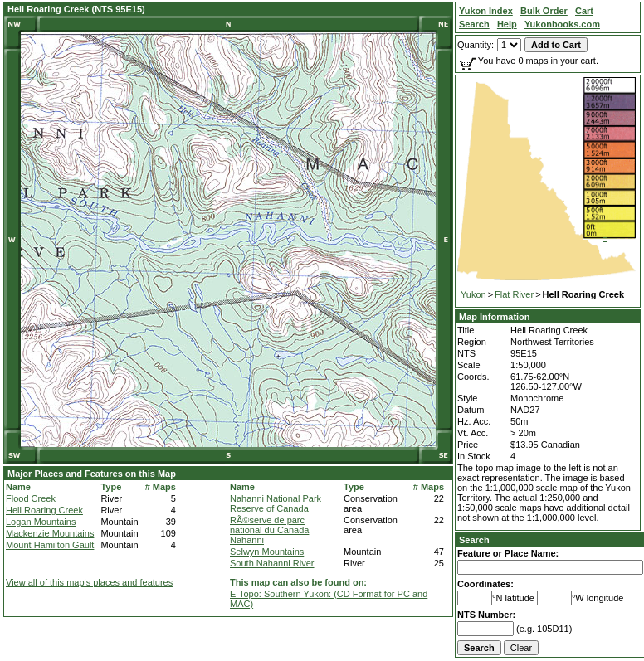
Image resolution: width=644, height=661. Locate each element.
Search (474, 540)
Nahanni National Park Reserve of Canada (276, 503)
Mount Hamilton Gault (50, 545)
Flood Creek (31, 498)
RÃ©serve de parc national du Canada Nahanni (269, 530)
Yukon (473, 294)
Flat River (514, 294)
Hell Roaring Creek (44, 510)
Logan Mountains (41, 522)
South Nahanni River (272, 563)
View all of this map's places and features (89, 582)
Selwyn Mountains (267, 552)
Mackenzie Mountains (50, 533)
